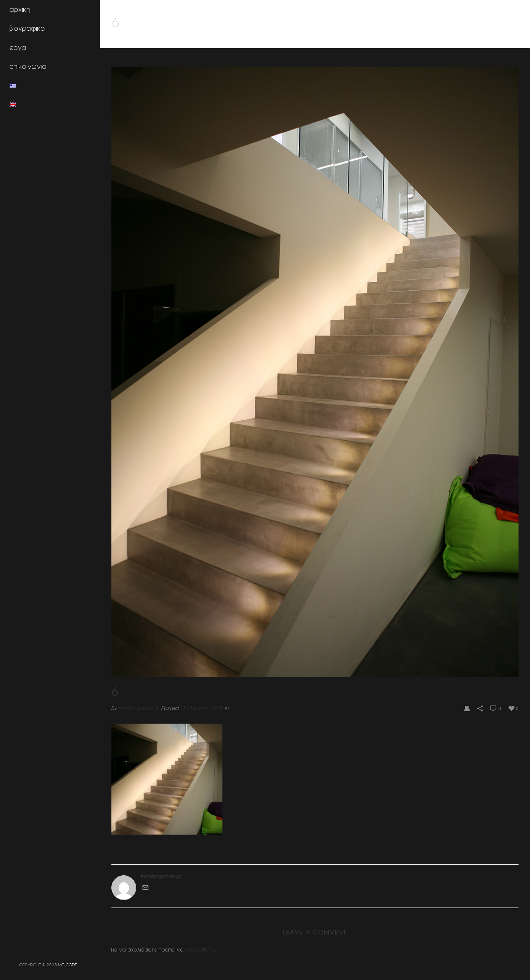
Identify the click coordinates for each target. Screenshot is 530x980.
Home (380, 41)
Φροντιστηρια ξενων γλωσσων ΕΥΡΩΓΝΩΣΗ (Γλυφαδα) (449, 41)
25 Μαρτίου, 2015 (201, 708)
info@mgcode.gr (138, 708)
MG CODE (68, 965)
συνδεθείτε (200, 950)
